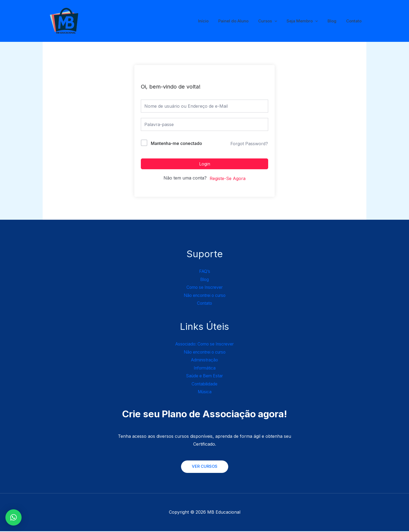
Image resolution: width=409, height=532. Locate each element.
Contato (355, 21)
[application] (280, 21)
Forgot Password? (249, 144)
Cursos (273, 21)
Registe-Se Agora (228, 178)
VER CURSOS (204, 467)
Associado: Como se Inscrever (204, 344)
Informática (205, 368)
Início (212, 21)
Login (205, 164)
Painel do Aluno (240, 21)
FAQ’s (205, 271)
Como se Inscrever (205, 287)
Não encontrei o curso (205, 295)
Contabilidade (205, 384)
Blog (334, 21)
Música (204, 392)
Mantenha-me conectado (176, 143)
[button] (13, 517)
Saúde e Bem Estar (205, 376)
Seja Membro (306, 21)
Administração (204, 360)
